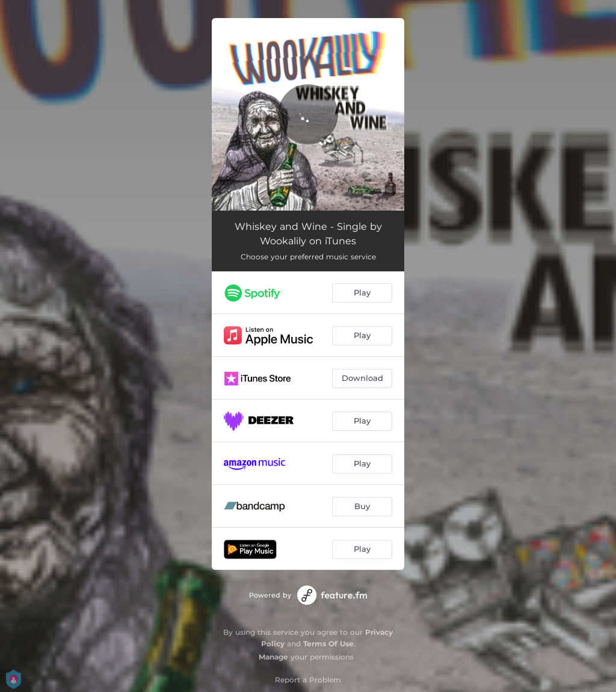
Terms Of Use (328, 644)
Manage (273, 657)
